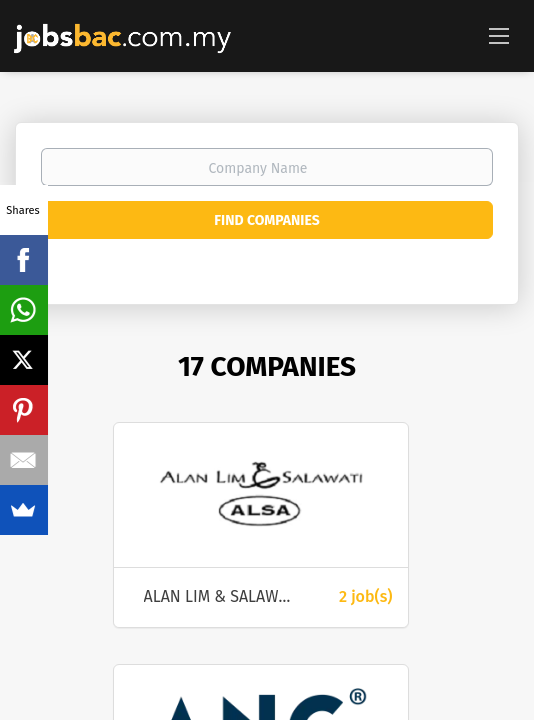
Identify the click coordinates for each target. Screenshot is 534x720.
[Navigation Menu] (499, 35)
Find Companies (266, 220)
